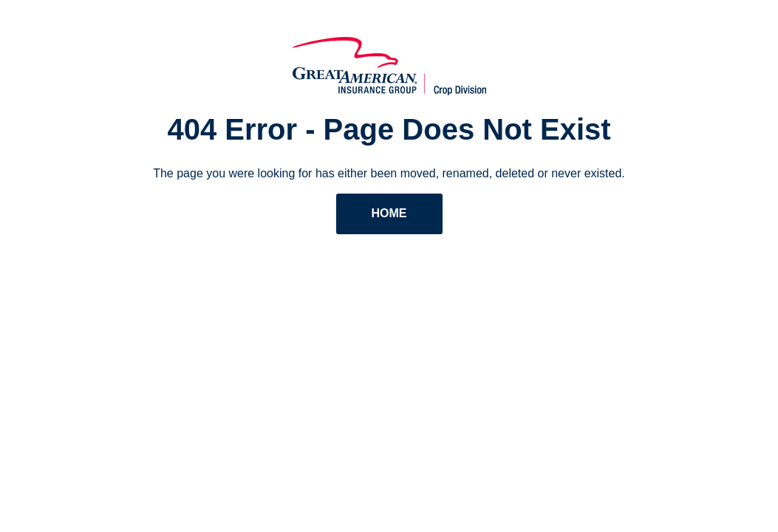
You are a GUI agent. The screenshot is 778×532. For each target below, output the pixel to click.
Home (389, 213)
